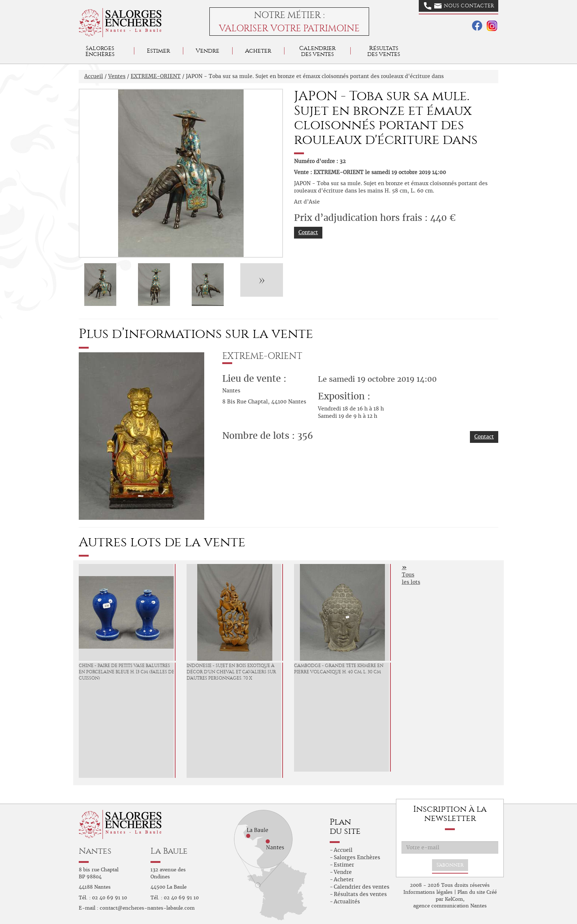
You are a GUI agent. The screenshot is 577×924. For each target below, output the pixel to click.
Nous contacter (459, 6)
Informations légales (428, 892)
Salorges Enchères (357, 857)
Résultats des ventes (360, 894)
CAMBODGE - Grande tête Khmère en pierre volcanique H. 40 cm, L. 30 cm (339, 669)
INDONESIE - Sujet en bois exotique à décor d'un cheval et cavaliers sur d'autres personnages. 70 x (231, 672)
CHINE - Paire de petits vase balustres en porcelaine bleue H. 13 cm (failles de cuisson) (127, 672)
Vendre (208, 51)
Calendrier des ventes (317, 51)
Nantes (95, 851)
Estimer (158, 51)
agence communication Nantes (450, 906)
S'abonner (450, 865)
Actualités (347, 902)
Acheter (258, 51)
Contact (308, 232)
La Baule (169, 851)
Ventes (117, 76)
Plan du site (471, 892)
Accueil (94, 76)
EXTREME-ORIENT (156, 76)
